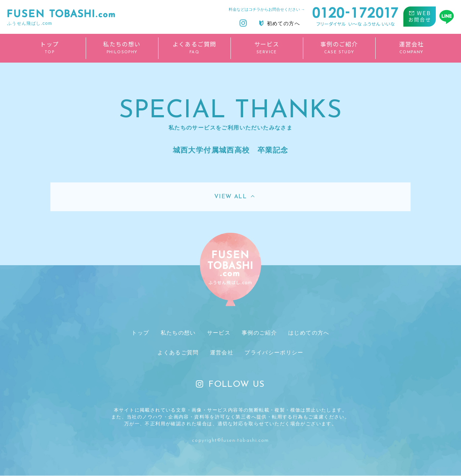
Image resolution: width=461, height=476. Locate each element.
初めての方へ (280, 23)
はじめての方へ (308, 333)
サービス (218, 333)
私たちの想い (178, 333)
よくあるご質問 (178, 353)
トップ (140, 333)
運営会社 (221, 353)
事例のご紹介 (258, 333)
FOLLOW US (230, 385)
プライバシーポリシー (274, 353)
